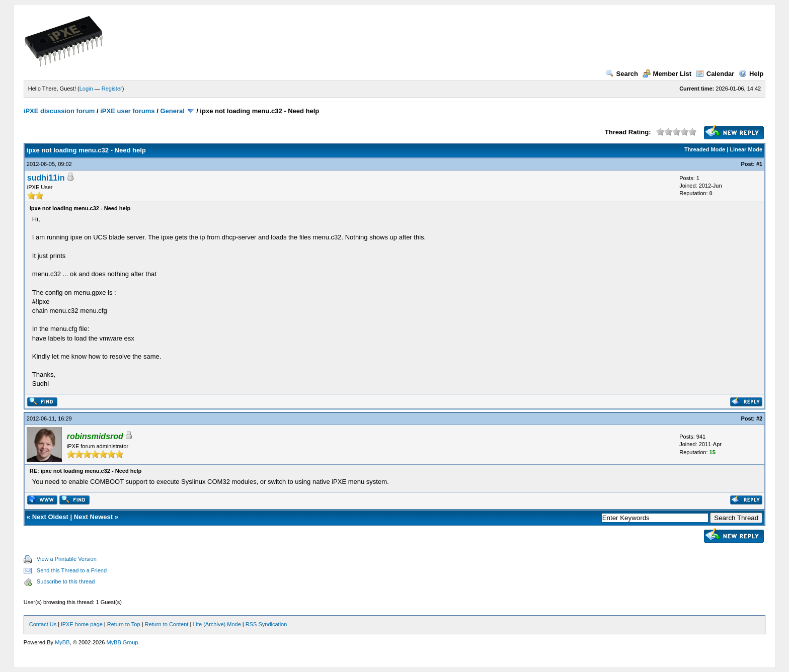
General (172, 111)
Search (622, 74)
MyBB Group (122, 642)
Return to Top (124, 624)
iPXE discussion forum (59, 111)
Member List (667, 74)
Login (86, 89)
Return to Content (167, 624)
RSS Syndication (266, 624)
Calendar (715, 74)
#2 (759, 418)
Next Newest (93, 517)
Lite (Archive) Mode (217, 624)
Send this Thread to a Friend (72, 570)
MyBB (62, 642)
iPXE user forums (127, 111)
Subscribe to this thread (66, 581)
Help (751, 74)
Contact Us (43, 624)
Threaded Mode (705, 149)
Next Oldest (50, 517)
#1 (759, 164)
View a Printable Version (67, 559)
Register (112, 89)
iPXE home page (82, 624)
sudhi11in (46, 178)
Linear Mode (746, 149)
